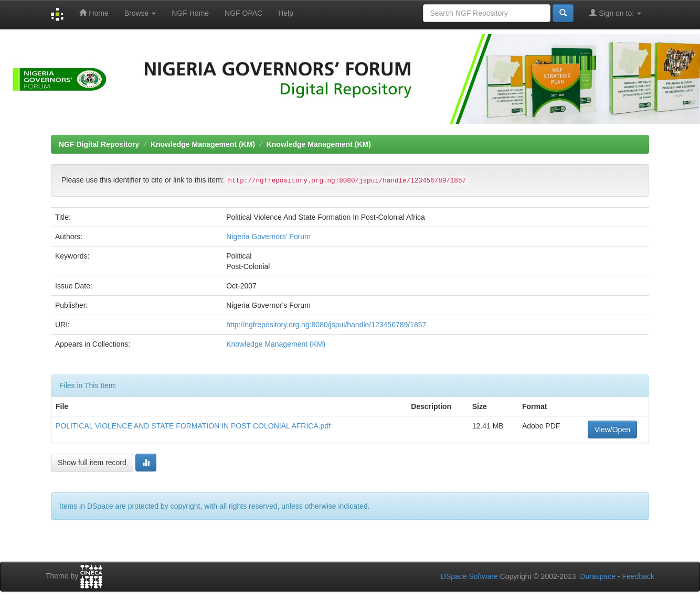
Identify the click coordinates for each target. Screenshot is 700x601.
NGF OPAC (243, 13)
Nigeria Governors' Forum (268, 237)
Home (94, 13)
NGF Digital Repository (99, 144)
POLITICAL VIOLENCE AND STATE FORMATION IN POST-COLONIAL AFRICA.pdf (193, 426)
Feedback (638, 576)
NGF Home (190, 13)
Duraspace (598, 576)
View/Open (612, 430)
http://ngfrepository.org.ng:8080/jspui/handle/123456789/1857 (326, 325)
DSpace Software (469, 576)
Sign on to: (615, 13)
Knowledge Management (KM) (203, 144)
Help (286, 13)
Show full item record (92, 463)
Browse (140, 13)
